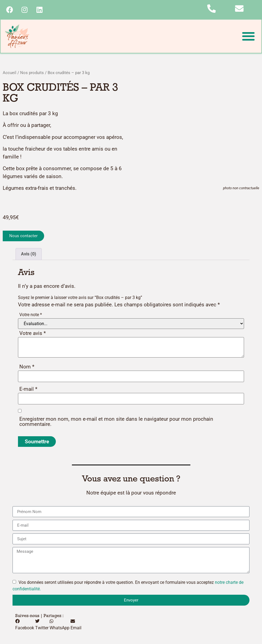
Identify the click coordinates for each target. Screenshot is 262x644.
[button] (248, 37)
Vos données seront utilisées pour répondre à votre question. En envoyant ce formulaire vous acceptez (128, 586)
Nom (27, 367)
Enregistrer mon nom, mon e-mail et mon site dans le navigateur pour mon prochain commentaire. (116, 422)
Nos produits (32, 73)
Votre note (31, 315)
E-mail (28, 390)
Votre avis (33, 334)
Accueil (10, 73)
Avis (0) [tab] (29, 254)
